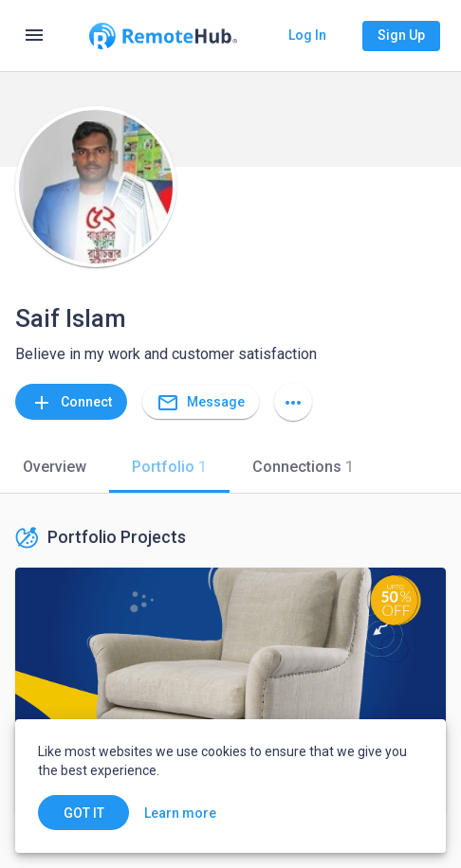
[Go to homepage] (163, 36)
